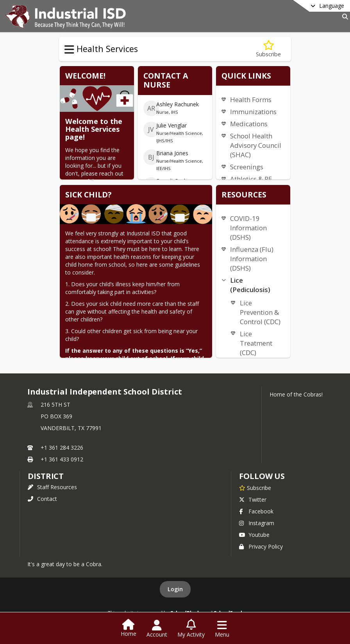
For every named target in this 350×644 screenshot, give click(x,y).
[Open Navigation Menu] (222, 629)
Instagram (257, 523)
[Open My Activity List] (191, 629)
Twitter (253, 500)
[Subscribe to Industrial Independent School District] (255, 488)
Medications (249, 124)
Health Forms (251, 100)
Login (175, 589)
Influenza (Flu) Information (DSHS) (252, 259)
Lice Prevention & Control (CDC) (260, 312)
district (46, 476)
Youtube (254, 535)
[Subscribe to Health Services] (268, 49)
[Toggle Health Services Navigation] (69, 50)
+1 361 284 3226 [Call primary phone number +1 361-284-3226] (62, 448)
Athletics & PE (251, 179)
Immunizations (253, 112)
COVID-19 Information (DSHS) (248, 228)
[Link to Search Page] (344, 17)
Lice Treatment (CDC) (256, 343)
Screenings (247, 167)
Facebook (256, 511)
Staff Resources (52, 487)
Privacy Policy (261, 546)
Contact (42, 499)
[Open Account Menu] (157, 629)
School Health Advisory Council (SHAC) (256, 145)
